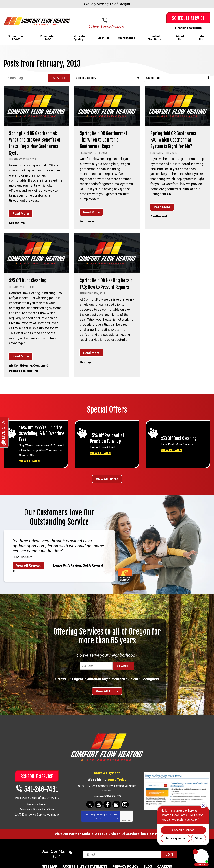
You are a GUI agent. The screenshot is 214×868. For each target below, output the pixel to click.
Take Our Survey (125, 580)
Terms (129, 826)
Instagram (125, 810)
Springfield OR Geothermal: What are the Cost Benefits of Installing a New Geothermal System (36, 146)
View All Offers (107, 484)
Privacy (124, 826)
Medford (118, 684)
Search (59, 78)
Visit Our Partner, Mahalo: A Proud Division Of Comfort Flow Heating (107, 839)
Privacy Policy (97, 823)
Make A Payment (107, 778)
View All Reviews (28, 571)
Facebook (107, 810)
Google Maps (116, 810)
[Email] (130, 858)
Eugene (78, 684)
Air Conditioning (22, 371)
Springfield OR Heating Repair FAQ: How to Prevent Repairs (103, 293)
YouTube (99, 810)
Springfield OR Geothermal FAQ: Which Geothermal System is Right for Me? (174, 143)
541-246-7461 (110, 20)
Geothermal (18, 229)
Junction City (98, 684)
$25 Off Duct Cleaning (31, 286)
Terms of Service (109, 823)
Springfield (150, 684)
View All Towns (107, 697)
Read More (21, 220)
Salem (133, 684)
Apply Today (117, 785)
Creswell (62, 684)
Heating (35, 376)
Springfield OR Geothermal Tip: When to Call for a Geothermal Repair (105, 143)
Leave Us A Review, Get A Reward (78, 571)
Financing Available (188, 28)
